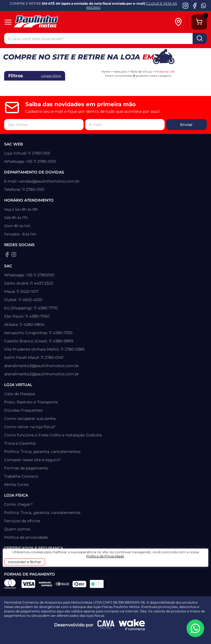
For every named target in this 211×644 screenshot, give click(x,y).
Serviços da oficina (22, 521)
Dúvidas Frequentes (23, 410)
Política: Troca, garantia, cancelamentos (42, 452)
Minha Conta (16, 485)
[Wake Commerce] (132, 625)
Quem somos (17, 529)
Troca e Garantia (20, 443)
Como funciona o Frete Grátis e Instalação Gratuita (53, 435)
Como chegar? (18, 504)
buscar (200, 38)
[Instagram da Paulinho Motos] (186, 5)
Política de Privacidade (105, 556)
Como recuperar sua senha (30, 419)
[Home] (45, 22)
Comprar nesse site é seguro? (32, 460)
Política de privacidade (26, 537)
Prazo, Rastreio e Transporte (31, 402)
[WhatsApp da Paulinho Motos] (204, 5)
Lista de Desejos (20, 394)
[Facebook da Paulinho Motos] (195, 5)
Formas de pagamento (26, 468)
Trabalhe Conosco (21, 476)
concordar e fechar (25, 562)
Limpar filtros (51, 76)
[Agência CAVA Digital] (106, 625)
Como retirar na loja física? (30, 427)
